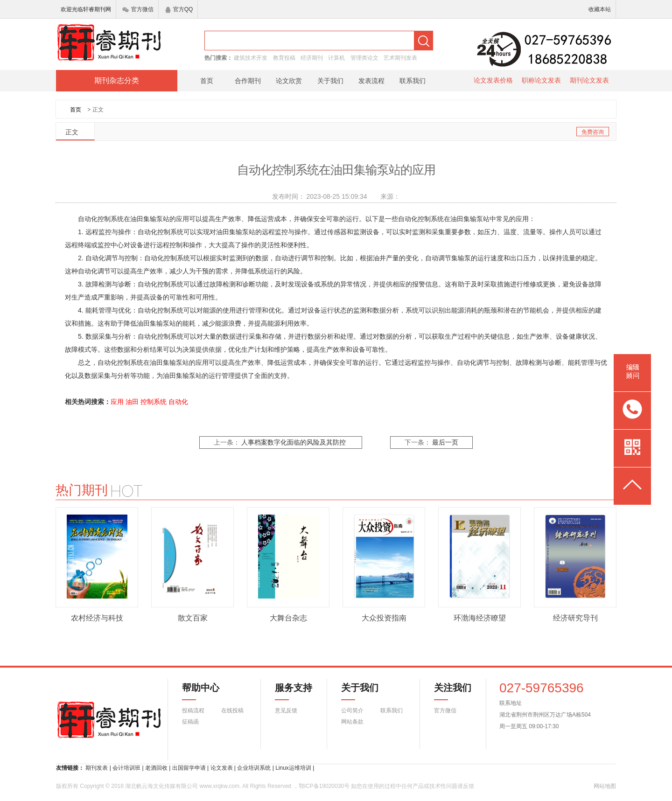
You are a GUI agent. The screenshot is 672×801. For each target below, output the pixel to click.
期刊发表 (97, 768)
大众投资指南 (384, 618)
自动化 (178, 402)
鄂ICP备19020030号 (324, 786)
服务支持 (288, 691)
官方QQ (179, 9)
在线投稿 (232, 710)
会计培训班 (126, 768)
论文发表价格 (493, 80)
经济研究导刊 (575, 618)
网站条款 (352, 722)
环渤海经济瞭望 (480, 618)
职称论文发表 (541, 80)
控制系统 (154, 402)
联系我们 (413, 81)
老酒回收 (156, 768)
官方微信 (138, 9)
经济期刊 (312, 58)
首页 (207, 81)
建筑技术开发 (251, 58)
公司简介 (352, 710)
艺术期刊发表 (400, 58)
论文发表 (222, 768)
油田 (132, 402)
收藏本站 (600, 9)
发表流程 (371, 81)
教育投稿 (284, 58)
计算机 (336, 58)
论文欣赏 (289, 81)
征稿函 (190, 722)
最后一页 (445, 442)
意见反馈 (286, 710)
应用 (117, 402)
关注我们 (447, 691)
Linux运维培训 (293, 768)
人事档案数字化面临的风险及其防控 (294, 442)
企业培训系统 (254, 768)
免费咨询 (593, 132)
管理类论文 (364, 58)
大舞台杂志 (288, 618)
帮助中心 (201, 691)
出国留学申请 (189, 768)
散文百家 (193, 618)
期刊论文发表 (589, 80)
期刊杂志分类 (117, 80)
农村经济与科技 (97, 618)
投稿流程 (193, 710)
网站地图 (605, 786)
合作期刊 (248, 81)
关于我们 (330, 81)
